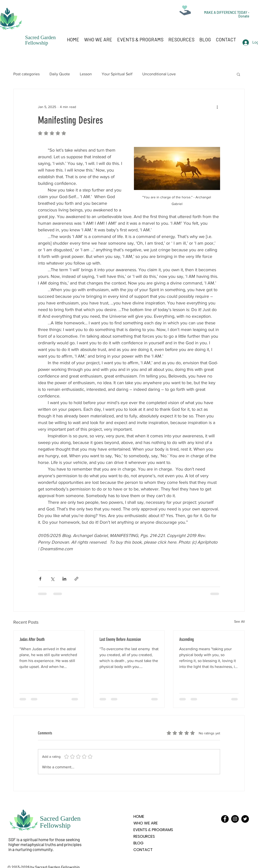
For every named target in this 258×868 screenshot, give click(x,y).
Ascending (186, 639)
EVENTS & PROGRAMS (153, 830)
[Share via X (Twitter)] (52, 579)
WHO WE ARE (146, 823)
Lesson (86, 74)
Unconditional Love (159, 74)
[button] (238, 74)
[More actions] (217, 107)
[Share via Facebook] (40, 579)
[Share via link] (76, 579)
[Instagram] (235, 819)
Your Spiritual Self (117, 74)
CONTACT (143, 850)
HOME (139, 816)
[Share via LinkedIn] (64, 579)
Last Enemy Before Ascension (120, 639)
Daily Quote (60, 74)
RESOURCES (144, 836)
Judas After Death (32, 639)
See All (239, 621)
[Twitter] (245, 819)
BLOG (138, 843)
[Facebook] (225, 819)
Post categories (26, 74)
